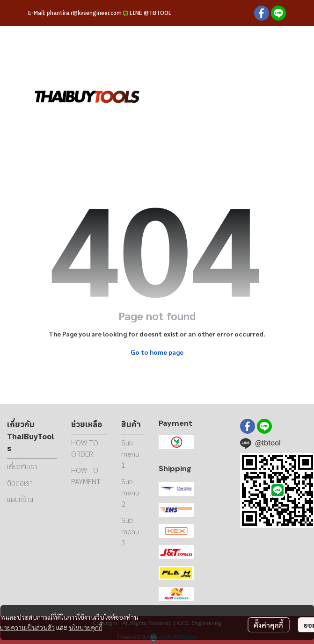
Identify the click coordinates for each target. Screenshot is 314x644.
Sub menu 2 (130, 493)
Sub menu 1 (130, 454)
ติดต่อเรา (20, 483)
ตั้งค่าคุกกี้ (268, 625)
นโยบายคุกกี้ (86, 627)
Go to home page (157, 352)
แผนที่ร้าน (20, 499)
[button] (232, 96)
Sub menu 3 (130, 532)
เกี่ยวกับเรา (22, 467)
